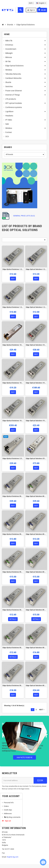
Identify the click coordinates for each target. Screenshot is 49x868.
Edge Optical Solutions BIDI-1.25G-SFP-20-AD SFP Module (13, 534)
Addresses (8, 813)
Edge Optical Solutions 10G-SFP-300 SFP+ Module (13, 383)
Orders (6, 806)
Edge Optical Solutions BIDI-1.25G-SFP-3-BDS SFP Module (36, 648)
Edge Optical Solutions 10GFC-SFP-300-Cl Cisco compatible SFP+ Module (36, 421)
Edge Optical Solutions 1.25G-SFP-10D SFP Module (13, 269)
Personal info (9, 803)
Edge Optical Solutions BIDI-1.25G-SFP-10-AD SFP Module (13, 496)
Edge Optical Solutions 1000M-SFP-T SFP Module (13, 345)
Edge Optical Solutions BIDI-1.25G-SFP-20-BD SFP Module (13, 572)
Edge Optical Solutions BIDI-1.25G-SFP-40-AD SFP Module (13, 686)
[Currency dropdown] (31, 3)
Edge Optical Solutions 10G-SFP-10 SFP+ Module (36, 345)
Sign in (31, 10)
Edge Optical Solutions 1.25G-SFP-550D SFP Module (36, 307)
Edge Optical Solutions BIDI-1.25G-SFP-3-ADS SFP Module (36, 610)
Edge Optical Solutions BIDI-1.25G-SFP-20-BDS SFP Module (36, 572)
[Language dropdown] (41, 3)
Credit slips (8, 810)
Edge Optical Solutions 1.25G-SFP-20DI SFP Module (36, 269)
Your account (11, 796)
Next (42, 710)
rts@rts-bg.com (13, 857)
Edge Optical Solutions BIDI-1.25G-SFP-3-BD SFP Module (13, 648)
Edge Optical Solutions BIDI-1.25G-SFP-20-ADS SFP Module (36, 534)
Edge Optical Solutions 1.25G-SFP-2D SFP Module (13, 307)
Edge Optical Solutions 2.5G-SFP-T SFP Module (13, 459)
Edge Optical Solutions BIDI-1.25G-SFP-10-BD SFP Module (36, 496)
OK (40, 780)
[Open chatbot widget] (43, 862)
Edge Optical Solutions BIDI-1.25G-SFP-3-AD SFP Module (13, 610)
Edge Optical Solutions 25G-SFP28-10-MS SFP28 (36, 459)
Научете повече (25, 757)
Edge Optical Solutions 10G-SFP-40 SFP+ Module (36, 383)
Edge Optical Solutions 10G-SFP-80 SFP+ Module (13, 421)
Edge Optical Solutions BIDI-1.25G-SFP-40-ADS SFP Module (36, 686)
